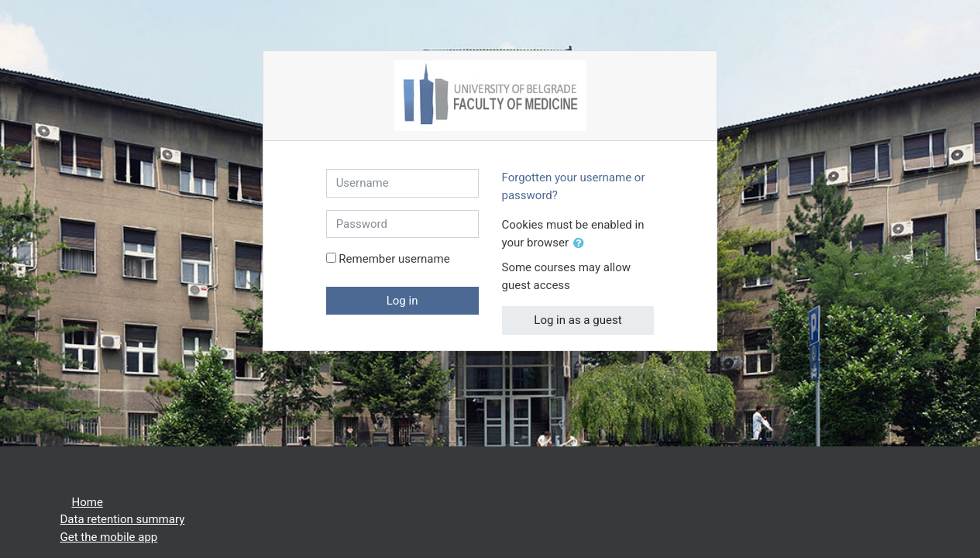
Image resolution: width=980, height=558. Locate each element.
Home (88, 502)
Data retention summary (123, 519)
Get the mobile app (109, 537)
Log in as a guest (578, 320)
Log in (402, 301)
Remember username (394, 259)
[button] (582, 244)
